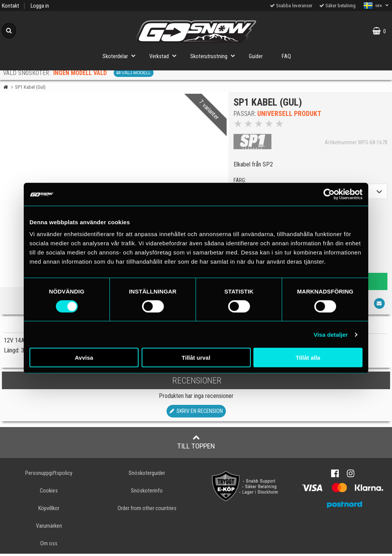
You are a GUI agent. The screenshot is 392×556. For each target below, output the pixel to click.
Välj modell (134, 73)
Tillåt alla (308, 358)
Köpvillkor (49, 510)
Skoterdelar (121, 56)
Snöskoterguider (147, 475)
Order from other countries (147, 510)
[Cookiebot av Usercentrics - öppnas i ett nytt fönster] (329, 194)
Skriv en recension (196, 413)
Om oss (49, 546)
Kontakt (11, 6)
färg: (241, 182)
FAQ (286, 56)
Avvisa (84, 358)
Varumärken (49, 528)
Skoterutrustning (215, 56)
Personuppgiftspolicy (49, 475)
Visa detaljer (331, 334)
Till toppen (196, 444)
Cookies (49, 493)
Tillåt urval (196, 358)
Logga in (40, 6)
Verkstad (165, 56)
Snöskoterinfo (147, 493)
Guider (256, 56)
